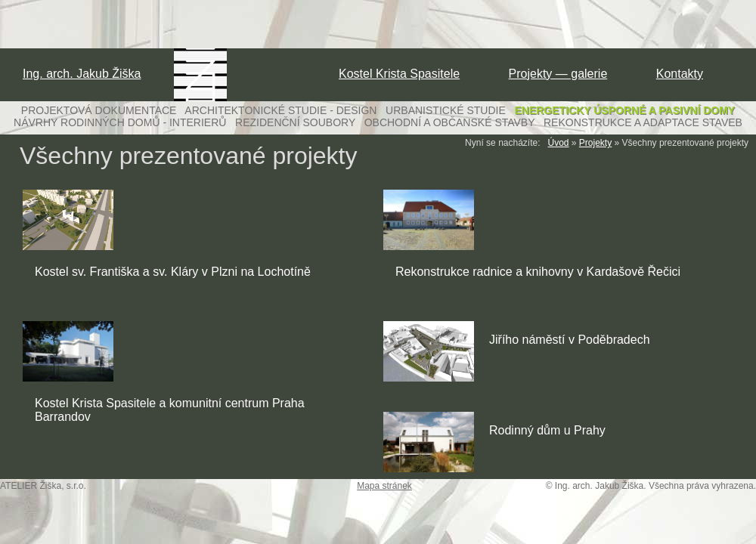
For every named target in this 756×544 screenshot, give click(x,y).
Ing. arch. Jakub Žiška (82, 74)
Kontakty (680, 74)
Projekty (595, 143)
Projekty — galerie (558, 74)
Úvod (559, 143)
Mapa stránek (384, 486)
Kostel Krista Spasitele (399, 74)
